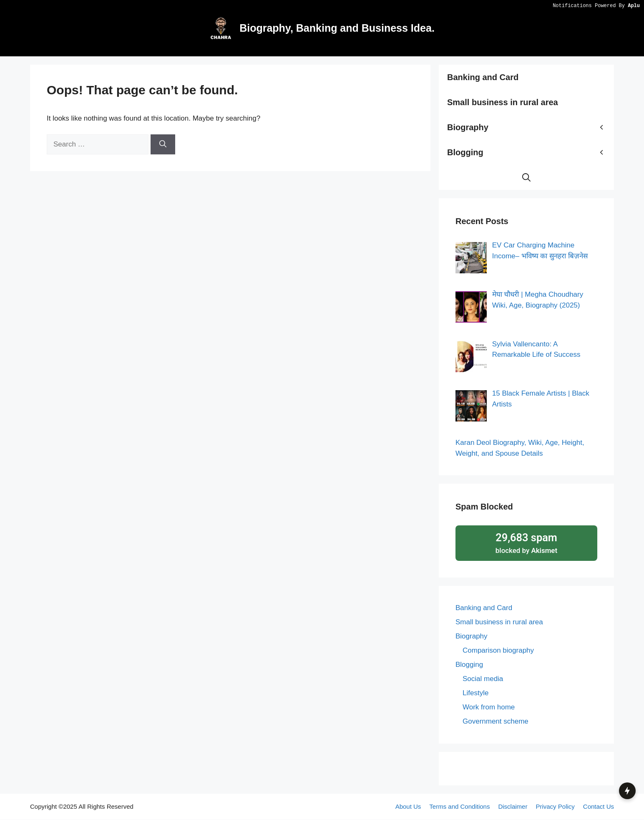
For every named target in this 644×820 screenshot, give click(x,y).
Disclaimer (513, 806)
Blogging (531, 152)
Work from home (489, 708)
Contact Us (599, 806)
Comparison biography (498, 651)
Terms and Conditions (459, 806)
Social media (483, 679)
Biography (531, 127)
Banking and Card (483, 77)
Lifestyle (475, 693)
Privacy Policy (555, 806)
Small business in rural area (503, 102)
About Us (408, 806)
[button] (526, 177)
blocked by (526, 542)
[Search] (163, 144)
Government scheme (496, 722)
